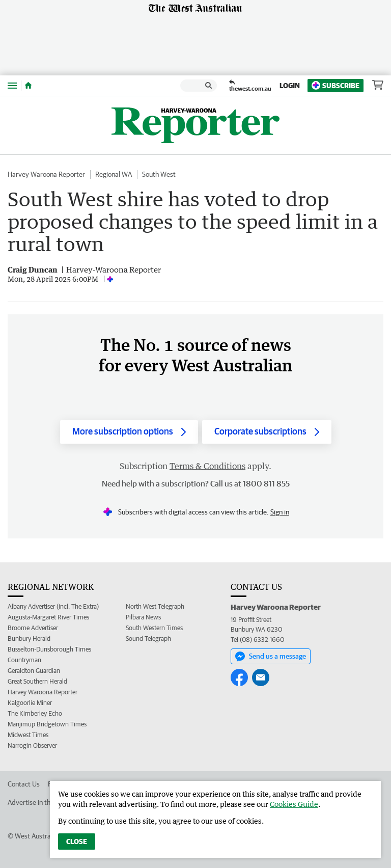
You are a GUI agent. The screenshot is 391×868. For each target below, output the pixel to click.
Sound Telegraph (148, 639)
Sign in (280, 512)
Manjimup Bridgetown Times (47, 724)
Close (77, 842)
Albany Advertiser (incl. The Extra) (53, 606)
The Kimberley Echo (35, 713)
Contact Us (24, 784)
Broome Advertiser (33, 628)
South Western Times (154, 628)
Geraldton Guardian (34, 671)
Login (290, 86)
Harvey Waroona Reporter (43, 692)
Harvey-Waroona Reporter (46, 174)
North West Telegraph (155, 606)
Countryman (24, 660)
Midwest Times (28, 735)
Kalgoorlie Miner (30, 703)
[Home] (28, 86)
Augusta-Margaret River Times (48, 617)
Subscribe (336, 85)
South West (159, 174)
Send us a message (271, 657)
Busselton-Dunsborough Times (49, 649)
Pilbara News (143, 617)
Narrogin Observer (32, 745)
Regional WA (114, 174)
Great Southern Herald (37, 681)
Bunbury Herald (29, 639)
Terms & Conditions (207, 466)
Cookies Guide (294, 804)
